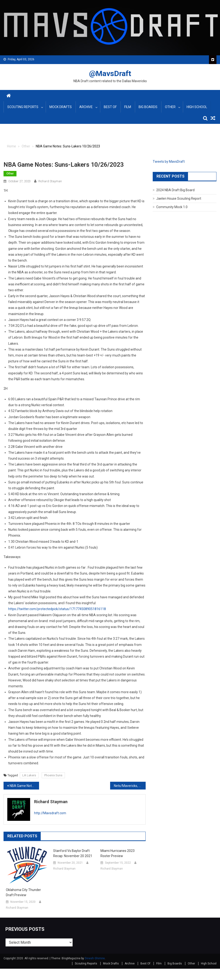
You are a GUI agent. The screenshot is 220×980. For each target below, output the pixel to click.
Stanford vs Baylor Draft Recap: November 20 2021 (73, 853)
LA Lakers (29, 775)
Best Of (110, 107)
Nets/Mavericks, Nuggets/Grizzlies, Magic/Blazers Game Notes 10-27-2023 (130, 786)
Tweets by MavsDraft (169, 162)
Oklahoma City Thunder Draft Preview (23, 892)
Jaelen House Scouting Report (179, 198)
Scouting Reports (23, 107)
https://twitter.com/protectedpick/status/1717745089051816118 (57, 609)
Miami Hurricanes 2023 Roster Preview (118, 853)
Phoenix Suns (53, 775)
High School (197, 107)
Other (170, 107)
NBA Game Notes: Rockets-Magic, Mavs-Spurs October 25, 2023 (24, 786)
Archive (86, 107)
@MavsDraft (110, 73)
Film (128, 107)
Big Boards (148, 107)
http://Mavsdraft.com (50, 813)
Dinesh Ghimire (95, 958)
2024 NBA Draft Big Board (175, 190)
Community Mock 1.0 (172, 207)
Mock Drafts (61, 107)
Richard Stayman (50, 181)
